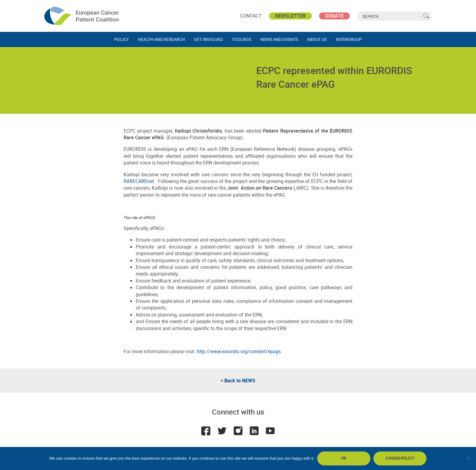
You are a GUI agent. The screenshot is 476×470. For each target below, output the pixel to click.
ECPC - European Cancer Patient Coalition (82, 16)
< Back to (238, 380)
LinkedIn (254, 431)
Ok (344, 458)
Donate (334, 16)
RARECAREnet (139, 181)
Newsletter (290, 16)
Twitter (222, 431)
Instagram (238, 431)
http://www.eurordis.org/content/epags (239, 351)
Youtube (271, 431)
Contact (251, 16)
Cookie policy (400, 458)
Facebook (205, 431)
